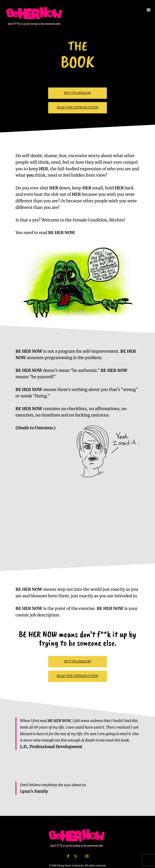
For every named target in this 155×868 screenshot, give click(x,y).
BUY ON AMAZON (77, 93)
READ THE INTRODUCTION (77, 108)
